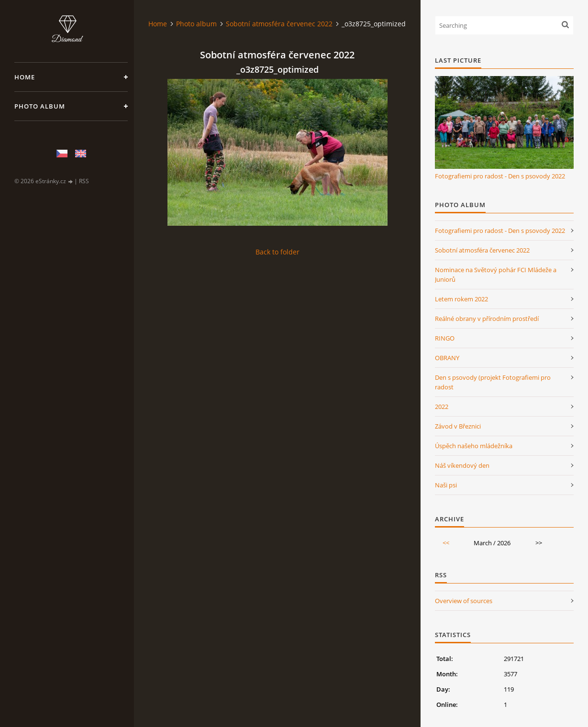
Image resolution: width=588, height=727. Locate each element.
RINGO (445, 338)
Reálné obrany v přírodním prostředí (487, 319)
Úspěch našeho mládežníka (474, 446)
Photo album (40, 106)
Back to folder (277, 252)
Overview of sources (464, 601)
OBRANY (447, 358)
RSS (84, 181)
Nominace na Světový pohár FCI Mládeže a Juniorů (496, 275)
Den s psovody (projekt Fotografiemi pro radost (493, 382)
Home (25, 77)
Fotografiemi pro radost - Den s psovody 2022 (500, 176)
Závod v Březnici (458, 426)
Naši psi (446, 485)
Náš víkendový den (462, 465)
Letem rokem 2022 (461, 299)
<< (446, 543)
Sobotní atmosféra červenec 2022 (279, 24)
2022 (442, 407)
